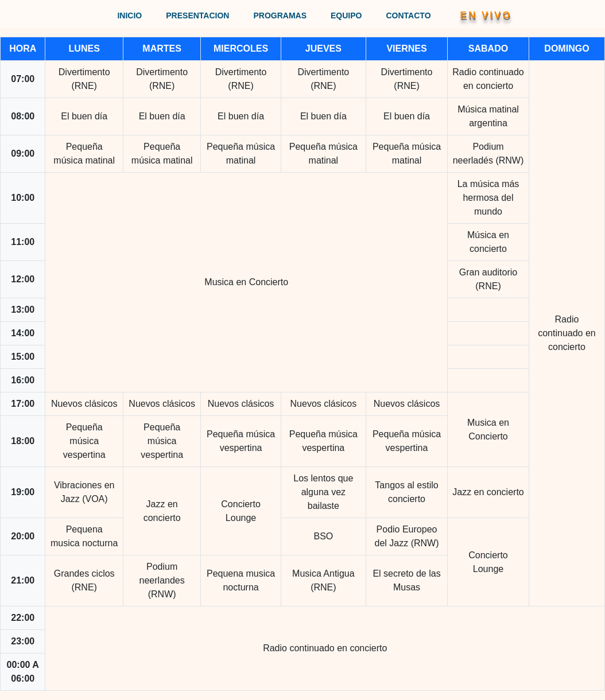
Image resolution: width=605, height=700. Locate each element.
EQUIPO (346, 15)
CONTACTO (409, 15)
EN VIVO (486, 15)
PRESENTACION (197, 15)
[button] (472, 14)
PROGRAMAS (280, 15)
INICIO (129, 15)
